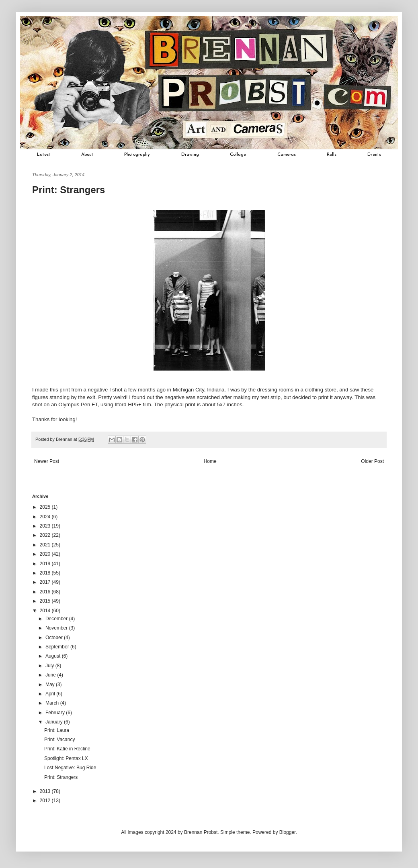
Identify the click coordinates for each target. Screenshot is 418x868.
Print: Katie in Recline (67, 749)
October (55, 638)
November (57, 628)
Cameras (287, 155)
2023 (46, 526)
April (51, 694)
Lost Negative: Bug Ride (70, 768)
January (55, 722)
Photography (137, 155)
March (53, 703)
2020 (46, 554)
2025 (46, 507)
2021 (46, 545)
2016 (46, 592)
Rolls (332, 155)
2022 (46, 535)
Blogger (288, 832)
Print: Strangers (61, 777)
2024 (46, 517)
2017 (46, 582)
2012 (46, 801)
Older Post (372, 461)
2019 (46, 564)
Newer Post (47, 461)
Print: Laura (57, 730)
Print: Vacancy (59, 740)
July (50, 666)
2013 (46, 791)
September (58, 647)
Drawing (190, 155)
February (56, 713)
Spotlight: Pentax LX (66, 758)
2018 (46, 573)
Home (210, 461)
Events (374, 155)
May (51, 685)
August (54, 656)
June (51, 675)
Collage (238, 155)
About (87, 155)
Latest (44, 155)
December (57, 619)
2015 (46, 601)
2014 (46, 611)
